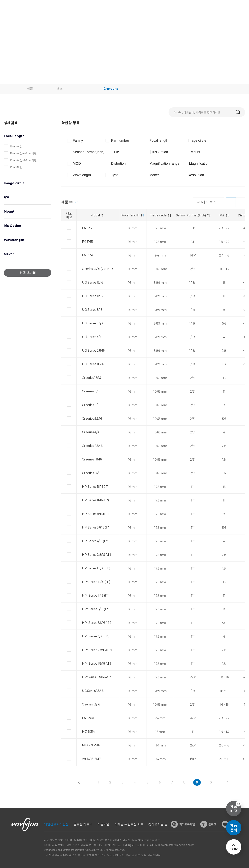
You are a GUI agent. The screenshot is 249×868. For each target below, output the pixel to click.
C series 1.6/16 (91, 704)
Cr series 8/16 (91, 405)
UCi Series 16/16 (92, 282)
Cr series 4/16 (91, 432)
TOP (234, 849)
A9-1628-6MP (92, 759)
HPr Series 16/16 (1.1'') (96, 582)
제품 (30, 89)
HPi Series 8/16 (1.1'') (95, 514)
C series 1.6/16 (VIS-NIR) (98, 269)
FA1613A (88, 255)
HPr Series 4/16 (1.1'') (96, 636)
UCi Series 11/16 (92, 296)
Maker (9, 254)
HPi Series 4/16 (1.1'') (95, 541)
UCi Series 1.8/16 (93, 364)
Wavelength (14, 240)
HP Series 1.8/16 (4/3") (97, 677)
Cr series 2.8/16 (92, 446)
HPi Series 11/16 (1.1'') (95, 500)
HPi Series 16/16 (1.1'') (96, 487)
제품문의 (234, 828)
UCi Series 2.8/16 (93, 351)
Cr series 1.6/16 (92, 473)
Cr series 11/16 (91, 391)
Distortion (118, 164)
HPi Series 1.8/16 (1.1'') (96, 568)
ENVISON (13, 8)
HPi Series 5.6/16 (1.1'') (96, 527)
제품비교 (236, 807)
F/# (7, 197)
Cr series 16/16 (91, 378)
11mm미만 (16, 167)
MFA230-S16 (91, 745)
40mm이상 (16, 146)
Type (115, 175)
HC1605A (88, 732)
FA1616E (87, 242)
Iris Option (12, 226)
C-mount (111, 89)
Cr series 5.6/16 (92, 419)
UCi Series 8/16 (92, 310)
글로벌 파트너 (83, 824)
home (13, 89)
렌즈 (60, 89)
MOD (77, 164)
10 (210, 782)
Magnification (199, 164)
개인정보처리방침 (56, 824)
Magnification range (164, 164)
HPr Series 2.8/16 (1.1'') (97, 650)
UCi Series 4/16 (92, 337)
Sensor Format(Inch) (89, 152)
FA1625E (88, 228)
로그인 (219, 8)
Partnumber (120, 141)
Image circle (14, 183)
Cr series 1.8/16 (92, 459)
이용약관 (103, 824)
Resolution (196, 175)
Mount (9, 212)
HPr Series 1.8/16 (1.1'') (97, 664)
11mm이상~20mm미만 (23, 160)
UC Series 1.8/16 (93, 691)
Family (78, 141)
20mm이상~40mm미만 (23, 153)
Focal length (14, 136)
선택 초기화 (28, 273)
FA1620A (88, 718)
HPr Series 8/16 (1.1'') (96, 609)
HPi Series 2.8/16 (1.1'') (97, 555)
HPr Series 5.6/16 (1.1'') (97, 623)
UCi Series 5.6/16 (93, 323)
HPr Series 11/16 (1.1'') (96, 596)
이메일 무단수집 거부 (129, 824)
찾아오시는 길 (158, 824)
